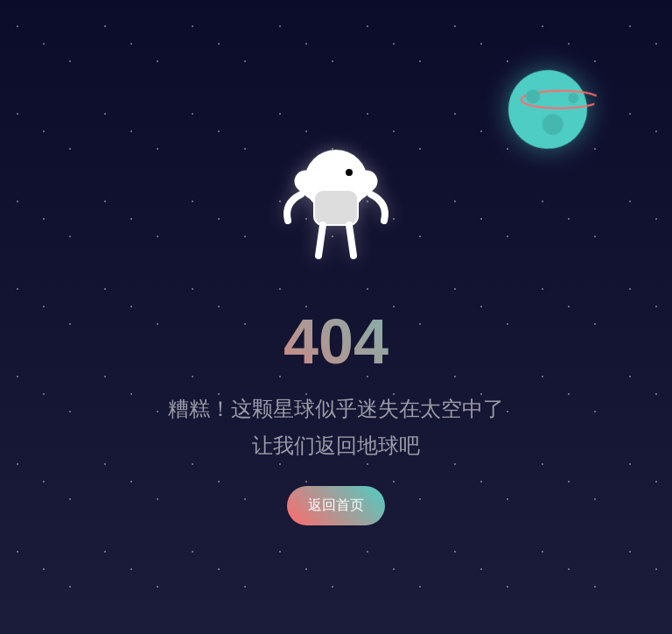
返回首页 (336, 505)
